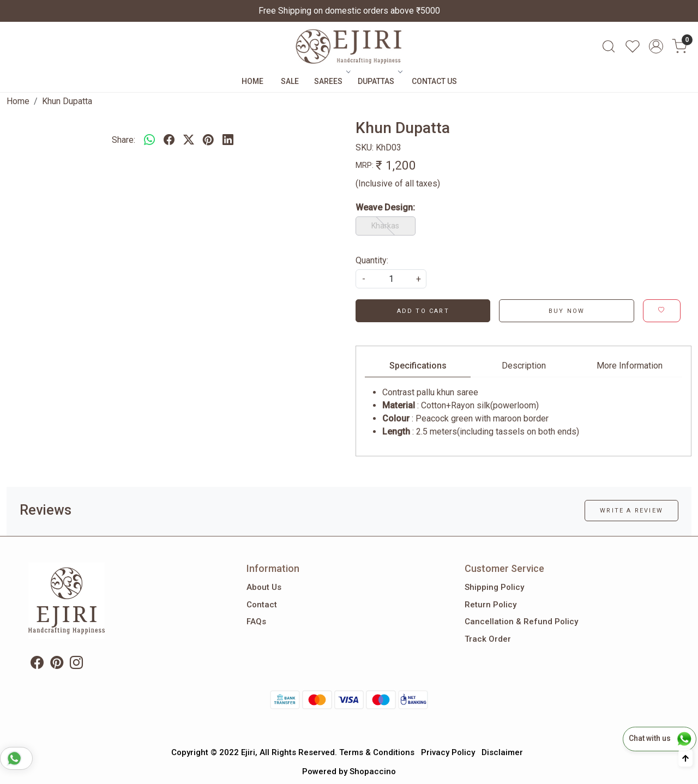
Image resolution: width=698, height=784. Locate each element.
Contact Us (434, 81)
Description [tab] (524, 366)
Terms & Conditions (377, 752)
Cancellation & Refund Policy (521, 622)
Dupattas (379, 81)
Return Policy (491, 605)
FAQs (256, 622)
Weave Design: (385, 207)
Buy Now (567, 311)
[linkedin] (228, 140)
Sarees (332, 81)
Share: (124, 140)
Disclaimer (502, 752)
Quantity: (372, 260)
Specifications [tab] (418, 366)
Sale (290, 81)
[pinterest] (208, 140)
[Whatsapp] (149, 140)
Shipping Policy (494, 587)
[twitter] (189, 140)
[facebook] (169, 140)
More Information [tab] (630, 366)
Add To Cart (423, 311)
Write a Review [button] (631, 511)
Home (252, 81)
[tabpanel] (523, 412)
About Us (264, 587)
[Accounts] (656, 46)
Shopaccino (373, 771)
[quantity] (391, 279)
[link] (609, 46)
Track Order (488, 639)
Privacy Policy (448, 752)
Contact (262, 605)
